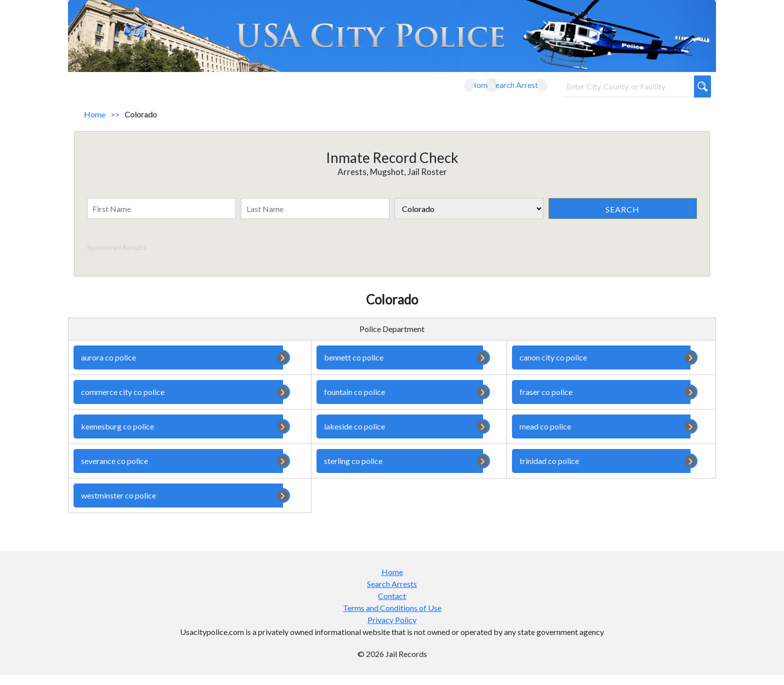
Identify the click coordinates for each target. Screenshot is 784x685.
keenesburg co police (178, 436)
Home (454, 90)
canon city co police (601, 367)
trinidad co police (601, 471)
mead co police (601, 436)
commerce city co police (178, 402)
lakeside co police (399, 436)
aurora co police (178, 367)
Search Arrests (505, 90)
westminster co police (178, 505)
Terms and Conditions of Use (392, 618)
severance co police (178, 471)
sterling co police (399, 471)
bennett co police (399, 367)
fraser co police (601, 402)
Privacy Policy (392, 630)
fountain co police (399, 402)
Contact (392, 606)
